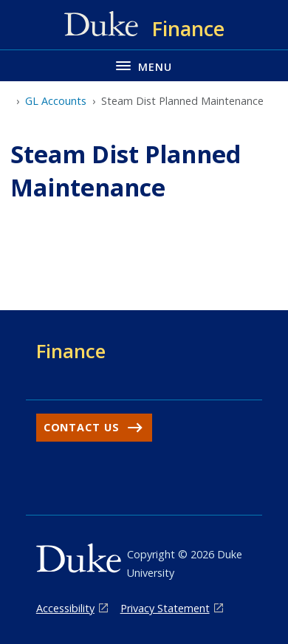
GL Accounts (56, 101)
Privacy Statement (165, 608)
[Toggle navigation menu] (144, 65)
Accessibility (65, 608)
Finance (71, 351)
